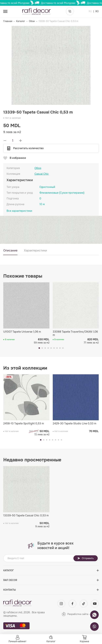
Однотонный (47, 187)
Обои (32, 21)
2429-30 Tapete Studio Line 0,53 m (74, 424)
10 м (42, 204)
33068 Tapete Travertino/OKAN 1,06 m (75, 333)
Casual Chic (42, 174)
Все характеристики (19, 211)
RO (97, 11)
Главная (8, 21)
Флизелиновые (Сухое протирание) (62, 193)
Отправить (86, 558)
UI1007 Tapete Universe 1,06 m (22, 332)
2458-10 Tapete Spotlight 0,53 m (24, 424)
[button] (39, 348)
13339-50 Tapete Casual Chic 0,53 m (26, 516)
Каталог (21, 21)
